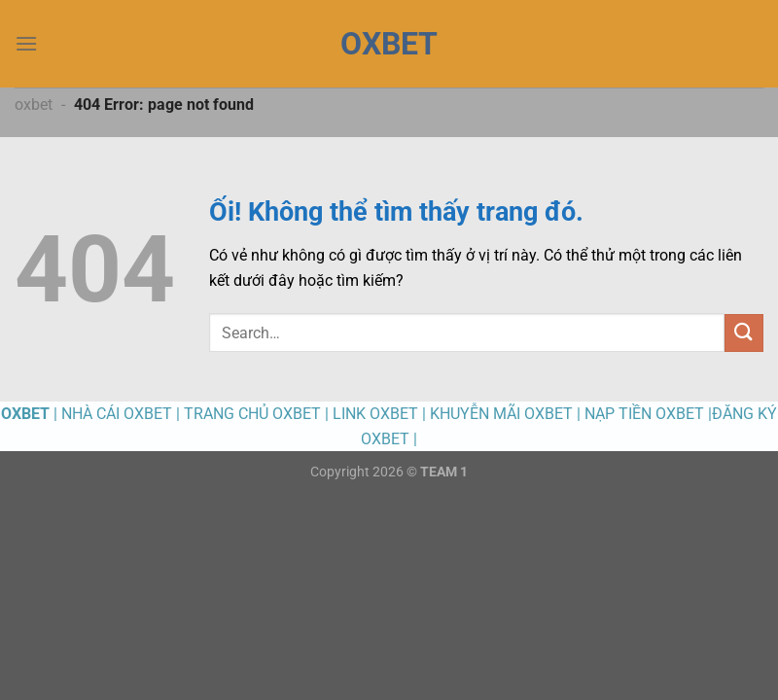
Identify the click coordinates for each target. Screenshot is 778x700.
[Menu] (26, 43)
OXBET (389, 44)
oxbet (34, 105)
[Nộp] (744, 333)
